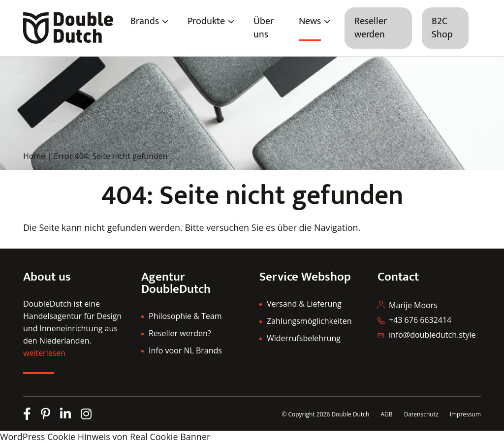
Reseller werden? (180, 333)
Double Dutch (350, 414)
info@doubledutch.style (432, 335)
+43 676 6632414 (420, 320)
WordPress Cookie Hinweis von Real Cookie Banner (105, 437)
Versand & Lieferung (304, 304)
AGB (386, 414)
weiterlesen (44, 353)
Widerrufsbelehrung (304, 338)
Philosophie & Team (185, 316)
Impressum (465, 414)
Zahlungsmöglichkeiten (309, 321)
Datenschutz (422, 414)
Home (34, 156)
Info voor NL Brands (185, 350)
